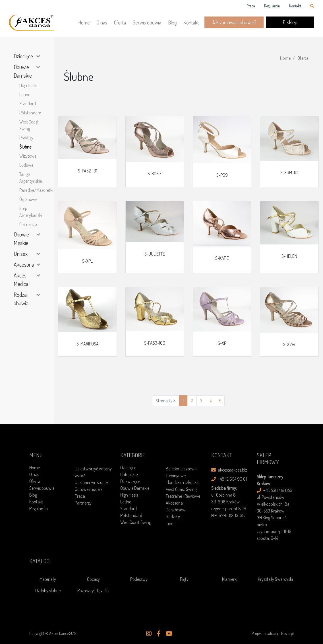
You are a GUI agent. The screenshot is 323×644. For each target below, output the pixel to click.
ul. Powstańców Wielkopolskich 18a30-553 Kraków (273, 504)
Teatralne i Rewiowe (183, 496)
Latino (25, 94)
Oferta (120, 22)
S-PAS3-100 (155, 343)
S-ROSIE (155, 174)
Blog (172, 22)
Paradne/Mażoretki (30, 190)
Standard (28, 104)
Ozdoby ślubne (48, 590)
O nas (102, 22)
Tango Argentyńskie (30, 178)
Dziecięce (23, 56)
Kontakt (295, 6)
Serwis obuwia (147, 22)
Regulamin (272, 6)
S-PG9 (222, 175)
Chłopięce (129, 474)
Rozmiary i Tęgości (93, 590)
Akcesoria (24, 264)
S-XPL (87, 261)
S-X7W (289, 344)
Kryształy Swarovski (275, 579)
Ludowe (26, 165)
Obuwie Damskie (23, 71)
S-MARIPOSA (88, 344)
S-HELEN (289, 256)
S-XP (222, 343)
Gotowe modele (89, 489)
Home (84, 22)
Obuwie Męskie (21, 238)
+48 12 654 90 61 (229, 479)
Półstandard (30, 113)
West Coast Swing (29, 125)
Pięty (184, 579)
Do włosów (176, 510)
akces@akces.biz (229, 470)
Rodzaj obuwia (21, 299)
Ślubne (25, 147)
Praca (251, 6)
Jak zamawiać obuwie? (234, 22)
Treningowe (176, 476)
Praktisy (26, 138)
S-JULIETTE (155, 254)
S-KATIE (222, 258)
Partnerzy (83, 503)
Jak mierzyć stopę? (92, 482)
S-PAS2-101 (88, 171)
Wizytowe (28, 156)
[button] (149, 634)
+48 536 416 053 (275, 490)
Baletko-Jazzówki (182, 469)
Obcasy (93, 579)
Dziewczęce (130, 481)
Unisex (21, 254)
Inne (169, 523)
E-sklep (290, 22)
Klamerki (230, 579)
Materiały (48, 579)
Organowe (28, 199)
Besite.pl (287, 633)
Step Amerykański (30, 212)
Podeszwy (139, 579)
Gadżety (173, 517)
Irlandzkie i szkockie (183, 482)
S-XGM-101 (289, 172)
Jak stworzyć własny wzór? (93, 472)
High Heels (28, 85)
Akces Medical (22, 279)
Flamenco (28, 224)
